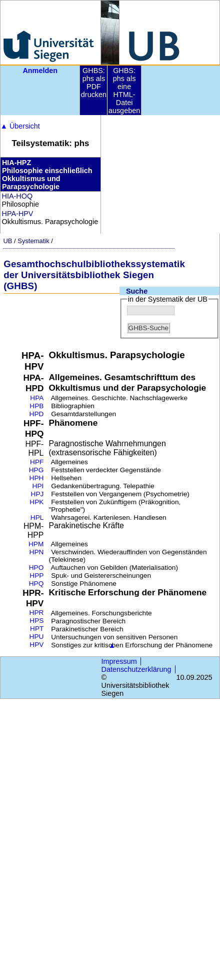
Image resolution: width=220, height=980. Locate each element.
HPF (37, 462)
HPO (36, 568)
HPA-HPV (18, 214)
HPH (37, 478)
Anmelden (40, 71)
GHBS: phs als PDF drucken (94, 83)
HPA (37, 398)
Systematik (33, 241)
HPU (37, 637)
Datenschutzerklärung (136, 669)
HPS (36, 621)
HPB (36, 406)
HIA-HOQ (17, 196)
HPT (37, 629)
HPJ (37, 494)
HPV (36, 645)
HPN (37, 552)
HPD (37, 414)
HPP (36, 576)
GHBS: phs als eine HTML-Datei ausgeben (124, 91)
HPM (36, 544)
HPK (36, 502)
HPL (37, 518)
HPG (36, 470)
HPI (38, 486)
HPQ (36, 584)
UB (7, 241)
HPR (37, 613)
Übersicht (20, 126)
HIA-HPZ (16, 163)
